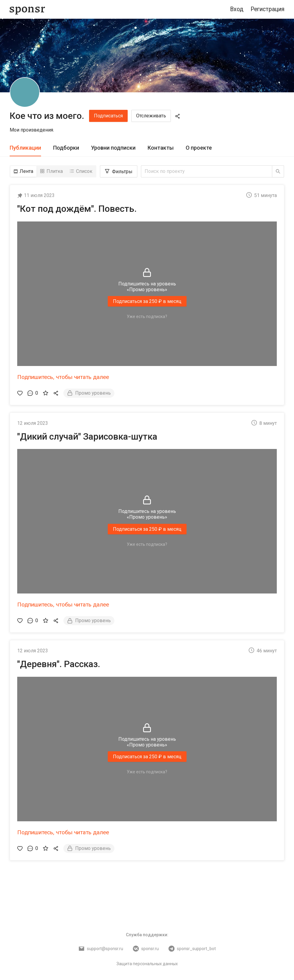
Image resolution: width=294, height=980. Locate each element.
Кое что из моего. (47, 116)
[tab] (25, 148)
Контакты (161, 148)
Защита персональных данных (147, 964)
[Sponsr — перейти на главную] (27, 10)
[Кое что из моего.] (25, 92)
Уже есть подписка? (147, 317)
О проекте (199, 148)
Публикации (25, 148)
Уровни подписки (113, 148)
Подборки (66, 148)
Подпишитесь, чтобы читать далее (63, 377)
